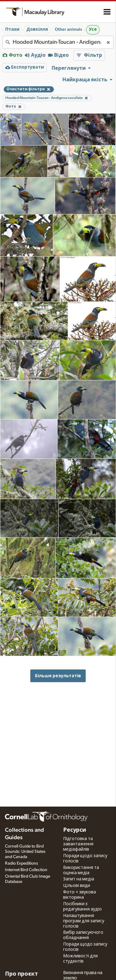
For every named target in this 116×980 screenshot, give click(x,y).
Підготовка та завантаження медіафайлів (78, 844)
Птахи (12, 29)
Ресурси (75, 830)
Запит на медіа (79, 879)
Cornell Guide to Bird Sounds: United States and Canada (25, 852)
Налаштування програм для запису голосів (84, 921)
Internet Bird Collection (26, 870)
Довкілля (37, 29)
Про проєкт (21, 974)
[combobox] (58, 42)
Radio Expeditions (21, 863)
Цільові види (77, 886)
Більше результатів (58, 676)
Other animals (68, 29)
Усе (93, 29)
